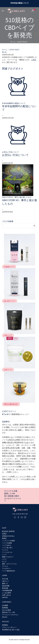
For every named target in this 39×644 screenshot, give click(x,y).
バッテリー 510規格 (8, 541)
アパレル (5, 566)
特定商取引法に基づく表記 (11, 630)
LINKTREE (5, 597)
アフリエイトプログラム (10, 615)
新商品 (4, 538)
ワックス (5, 550)
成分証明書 (6, 586)
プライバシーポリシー (9, 627)
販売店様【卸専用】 (9, 531)
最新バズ (5, 583)
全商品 (4, 534)
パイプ (4, 559)
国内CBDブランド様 (8, 612)
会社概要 (5, 605)
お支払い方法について (15, 155)
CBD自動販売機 (7, 590)
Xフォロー (6, 414)
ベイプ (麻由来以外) (8, 571)
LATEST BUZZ (14, 50)
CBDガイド (6, 581)
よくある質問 (6, 593)
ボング (4, 562)
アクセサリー (6, 568)
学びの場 (5, 579)
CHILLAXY (16, 640)
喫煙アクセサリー (8, 557)
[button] (9, 267)
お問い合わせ (6, 595)
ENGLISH (5, 617)
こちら (34, 60)
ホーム (5, 50)
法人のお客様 (6, 610)
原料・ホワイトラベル (9, 564)
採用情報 (5, 608)
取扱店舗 (5, 588)
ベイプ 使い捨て (7, 548)
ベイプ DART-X (7, 545)
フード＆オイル (7, 552)
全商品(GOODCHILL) (8, 536)
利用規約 (5, 625)
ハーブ (4, 555)
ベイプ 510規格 (7, 543)
